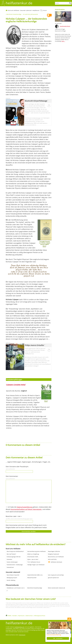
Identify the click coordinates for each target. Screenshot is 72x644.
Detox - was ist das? (33, 559)
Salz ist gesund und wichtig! (56, 575)
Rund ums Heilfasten (14, 10)
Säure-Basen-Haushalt (13, 575)
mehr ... (63, 41)
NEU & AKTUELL (52, 559)
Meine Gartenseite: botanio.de (57, 588)
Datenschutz (29, 616)
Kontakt (15, 616)
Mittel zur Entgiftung (33, 554)
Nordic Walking (11, 580)
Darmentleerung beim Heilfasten (37, 551)
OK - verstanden (58, 638)
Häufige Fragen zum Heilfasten (36, 565)
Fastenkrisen (10, 567)
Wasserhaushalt (32, 578)
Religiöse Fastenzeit (54, 554)
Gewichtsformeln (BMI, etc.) (35, 575)
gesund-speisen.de (53, 578)
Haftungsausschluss (40, 616)
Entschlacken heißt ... (33, 557)
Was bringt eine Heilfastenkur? (15, 551)
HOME (9, 616)
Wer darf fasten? (11, 554)
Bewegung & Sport (12, 578)
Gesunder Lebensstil (26, 10)
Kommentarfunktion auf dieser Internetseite (26, 509)
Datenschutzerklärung (54, 635)
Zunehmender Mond (65, 26)
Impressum (21, 616)
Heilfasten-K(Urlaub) (56, 562)
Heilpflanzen (36, 10)
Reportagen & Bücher (54, 551)
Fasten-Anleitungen (12, 562)
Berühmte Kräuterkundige (35, 588)
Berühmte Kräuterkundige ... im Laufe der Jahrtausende (22, 14)
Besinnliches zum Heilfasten (56, 557)
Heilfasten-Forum (35, 562)
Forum (45, 10)
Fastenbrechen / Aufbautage (15, 565)
